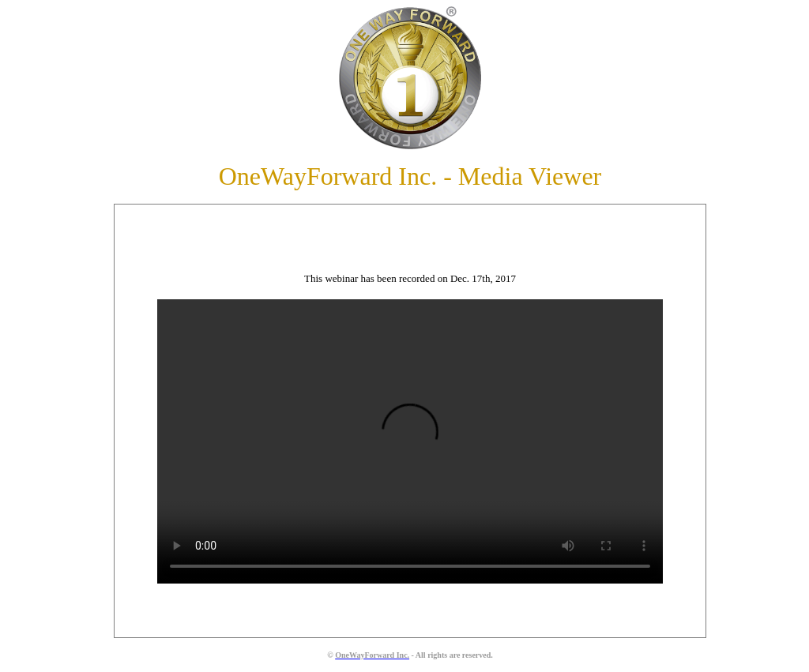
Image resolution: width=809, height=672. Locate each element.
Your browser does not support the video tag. (404, 441)
